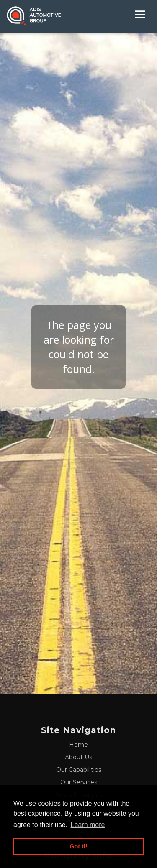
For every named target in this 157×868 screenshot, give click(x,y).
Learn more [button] (88, 825)
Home (78, 745)
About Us (78, 757)
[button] (140, 15)
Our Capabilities (79, 770)
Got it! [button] (78, 846)
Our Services (79, 782)
